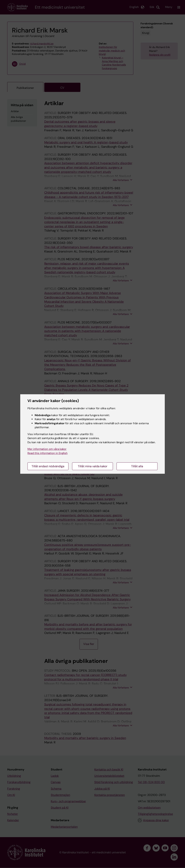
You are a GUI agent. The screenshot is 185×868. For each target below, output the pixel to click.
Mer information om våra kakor (47, 449)
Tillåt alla (137, 466)
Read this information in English (48, 453)
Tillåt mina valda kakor (93, 466)
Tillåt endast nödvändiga (48, 466)
